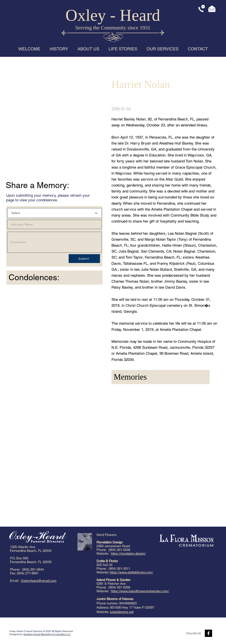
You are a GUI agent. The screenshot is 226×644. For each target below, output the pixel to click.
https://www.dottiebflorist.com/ (131, 572)
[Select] (55, 213)
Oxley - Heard (113, 15)
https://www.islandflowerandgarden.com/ (140, 591)
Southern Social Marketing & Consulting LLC (47, 634)
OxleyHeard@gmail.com (39, 581)
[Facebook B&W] (208, 633)
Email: (15, 581)
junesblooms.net (122, 612)
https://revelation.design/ (128, 553)
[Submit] (84, 259)
